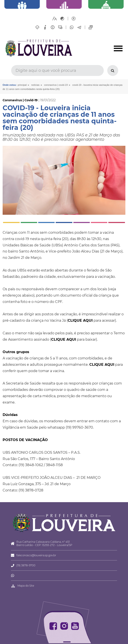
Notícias (35, 85)
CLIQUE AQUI (80, 320)
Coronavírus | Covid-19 (56, 85)
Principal (22, 85)
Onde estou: (10, 85)
